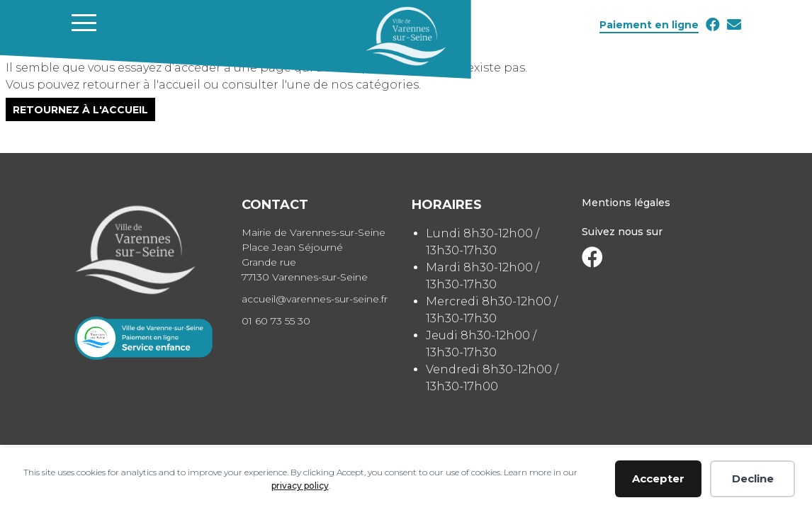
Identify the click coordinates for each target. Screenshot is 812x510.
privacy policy (300, 486)
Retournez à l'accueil (80, 109)
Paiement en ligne (649, 25)
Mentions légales (626, 203)
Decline (753, 478)
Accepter (658, 478)
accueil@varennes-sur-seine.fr (315, 299)
